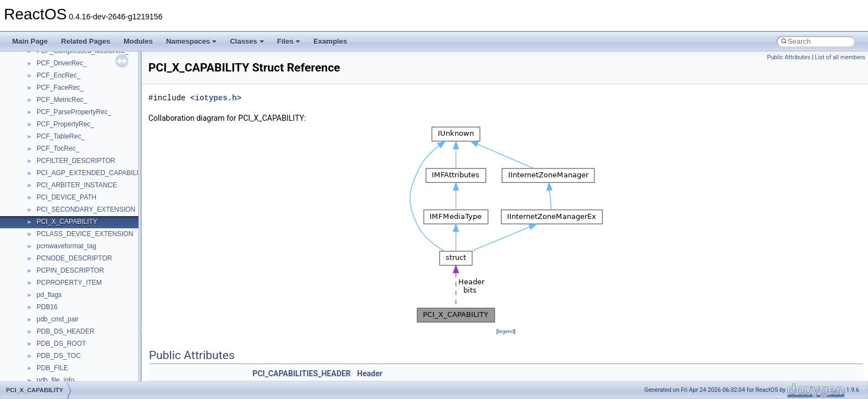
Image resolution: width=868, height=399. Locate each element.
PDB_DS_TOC (59, 356)
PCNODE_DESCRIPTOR (74, 258)
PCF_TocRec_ (58, 149)
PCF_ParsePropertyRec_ (74, 112)
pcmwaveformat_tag (66, 246)
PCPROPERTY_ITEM (69, 283)
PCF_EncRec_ (58, 75)
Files (289, 41)
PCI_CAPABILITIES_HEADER (301, 374)
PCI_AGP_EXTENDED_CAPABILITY (92, 173)
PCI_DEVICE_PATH (66, 197)
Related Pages (86, 41)
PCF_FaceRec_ (60, 88)
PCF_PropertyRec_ (65, 124)
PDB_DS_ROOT (61, 344)
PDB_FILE (52, 368)
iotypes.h (216, 98)
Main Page (30, 41)
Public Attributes (789, 57)
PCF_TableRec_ (61, 136)
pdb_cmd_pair (58, 319)
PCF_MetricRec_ (62, 100)
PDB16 (47, 307)
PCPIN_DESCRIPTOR (70, 270)
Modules (138, 41)
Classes (247, 41)
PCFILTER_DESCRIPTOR (76, 161)
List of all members (840, 57)
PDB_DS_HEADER (66, 331)
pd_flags (49, 295)
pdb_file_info (55, 380)
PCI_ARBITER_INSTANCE (77, 185)
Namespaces (192, 41)
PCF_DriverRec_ (62, 63)
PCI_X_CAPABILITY (67, 222)
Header (370, 374)
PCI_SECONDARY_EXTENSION (86, 209)
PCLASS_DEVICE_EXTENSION (85, 234)
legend (506, 331)
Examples (330, 41)
